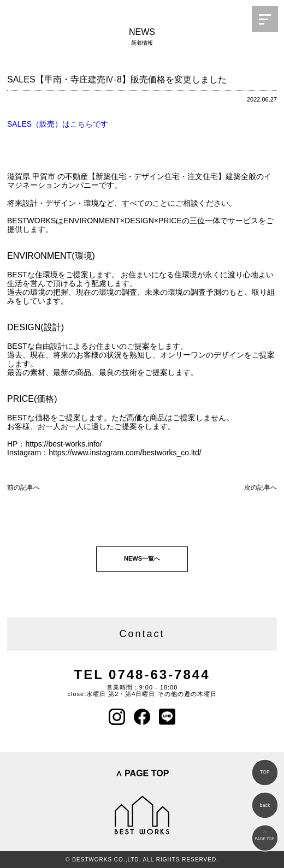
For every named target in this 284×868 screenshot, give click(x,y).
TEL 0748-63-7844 (142, 674)
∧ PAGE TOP (142, 773)
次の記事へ (261, 487)
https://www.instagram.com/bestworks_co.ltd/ (125, 453)
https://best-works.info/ (63, 444)
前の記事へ (23, 487)
